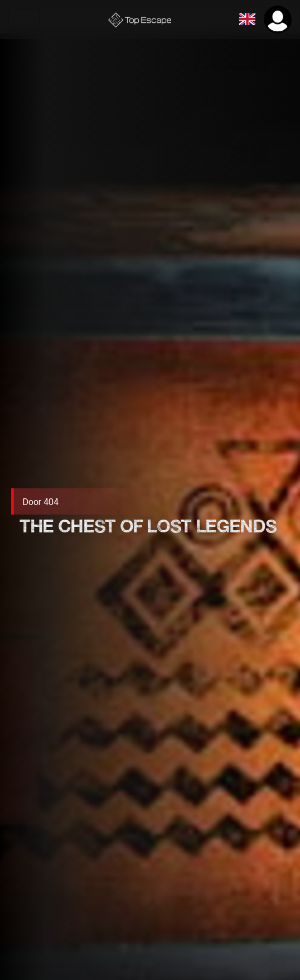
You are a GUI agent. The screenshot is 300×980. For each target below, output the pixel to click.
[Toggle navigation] (24, 20)
